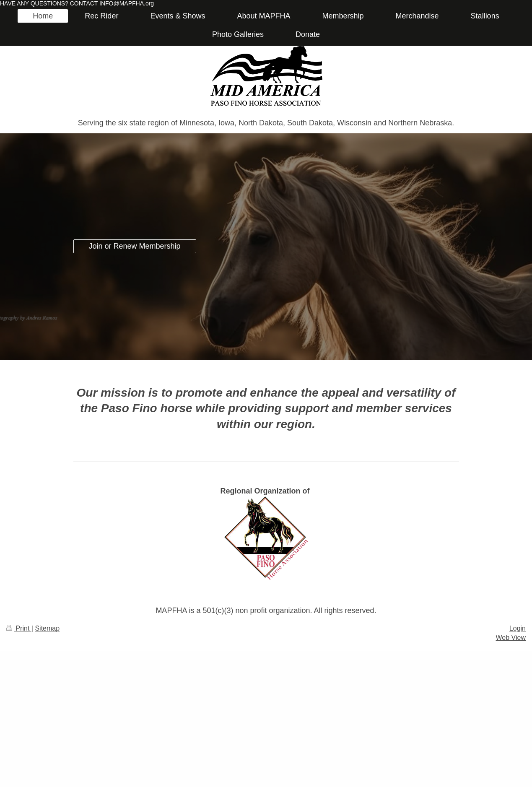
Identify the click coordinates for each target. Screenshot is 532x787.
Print (19, 628)
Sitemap (47, 628)
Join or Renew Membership (135, 246)
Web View (511, 638)
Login (518, 628)
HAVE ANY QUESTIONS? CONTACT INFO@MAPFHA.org (77, 3)
